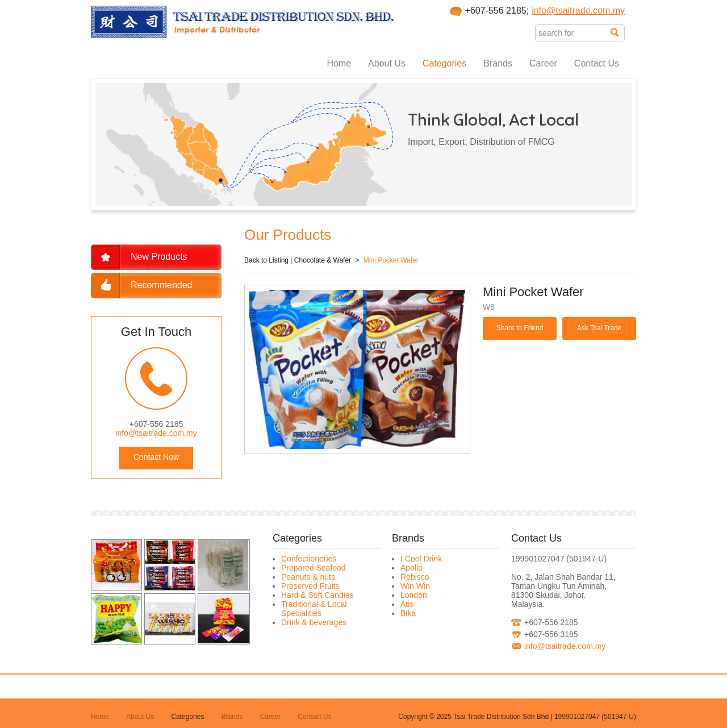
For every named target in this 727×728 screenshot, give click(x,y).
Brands (498, 63)
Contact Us (597, 63)
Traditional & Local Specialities (314, 609)
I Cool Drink (421, 559)
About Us (387, 63)
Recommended (162, 285)
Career (543, 63)
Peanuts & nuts (308, 577)
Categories (444, 63)
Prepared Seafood (314, 568)
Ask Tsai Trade (599, 328)
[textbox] (573, 33)
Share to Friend (520, 328)
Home (339, 63)
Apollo (411, 568)
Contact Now (156, 457)
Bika (408, 613)
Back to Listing (266, 260)
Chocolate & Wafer (323, 260)
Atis (407, 604)
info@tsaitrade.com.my (578, 11)
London (414, 595)
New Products (159, 257)
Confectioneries (309, 559)
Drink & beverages (314, 622)
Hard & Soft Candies (317, 595)
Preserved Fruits (310, 586)
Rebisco (415, 577)
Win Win (415, 586)
